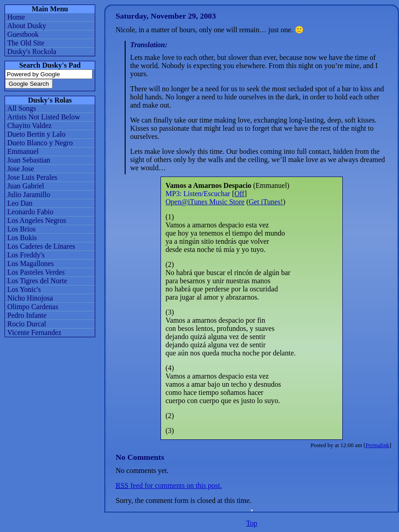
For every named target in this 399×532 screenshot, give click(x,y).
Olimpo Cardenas (33, 307)
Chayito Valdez (29, 126)
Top (252, 523)
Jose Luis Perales (32, 177)
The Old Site (26, 43)
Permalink (377, 445)
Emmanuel (23, 151)
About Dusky (27, 26)
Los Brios (22, 229)
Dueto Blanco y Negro (40, 143)
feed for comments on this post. (169, 485)
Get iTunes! (265, 202)
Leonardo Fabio (30, 212)
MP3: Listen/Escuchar (198, 194)
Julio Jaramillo (29, 195)
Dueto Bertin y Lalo (36, 134)
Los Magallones (31, 264)
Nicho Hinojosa (30, 298)
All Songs (22, 108)
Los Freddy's (26, 255)
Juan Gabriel (26, 186)
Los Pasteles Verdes (36, 272)
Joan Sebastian (29, 160)
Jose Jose (21, 169)
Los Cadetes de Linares (41, 246)
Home (16, 17)
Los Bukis (22, 238)
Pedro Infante (27, 315)
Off (239, 194)
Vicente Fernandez (34, 332)
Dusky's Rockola (32, 52)
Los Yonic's (24, 289)
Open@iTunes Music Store (205, 202)
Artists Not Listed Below (44, 117)
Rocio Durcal (27, 324)
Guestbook (23, 34)
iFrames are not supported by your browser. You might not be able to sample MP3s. (252, 510)
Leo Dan (20, 203)
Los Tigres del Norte (37, 281)
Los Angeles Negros (37, 220)
